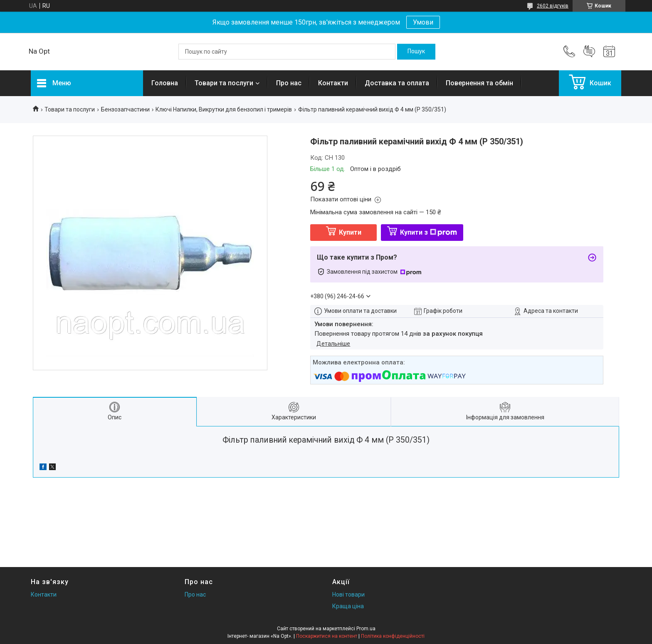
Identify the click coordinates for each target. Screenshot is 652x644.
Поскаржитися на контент (327, 636)
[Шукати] (416, 52)
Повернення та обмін (479, 83)
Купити (350, 232)
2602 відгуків (553, 6)
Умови (423, 22)
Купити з (428, 232)
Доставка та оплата (397, 83)
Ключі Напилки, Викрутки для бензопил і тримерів (224, 109)
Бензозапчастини (125, 109)
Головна (165, 83)
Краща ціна (348, 606)
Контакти (333, 83)
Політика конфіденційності (393, 636)
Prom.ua (366, 629)
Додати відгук (589, 52)
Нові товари (348, 594)
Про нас (289, 83)
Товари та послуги (224, 83)
